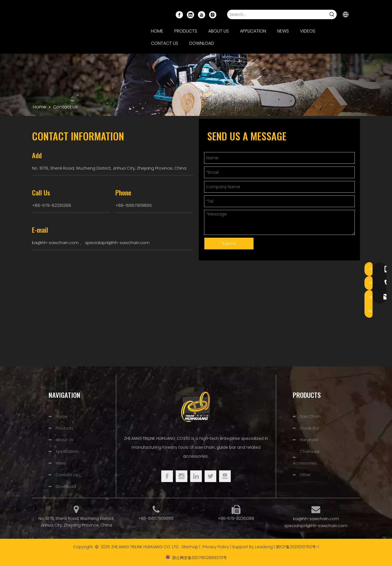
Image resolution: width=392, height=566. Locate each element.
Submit (229, 244)
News (61, 463)
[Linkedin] (190, 14)
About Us (64, 440)
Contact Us (67, 475)
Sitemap (190, 547)
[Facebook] (179, 14)
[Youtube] (202, 14)
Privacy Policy (216, 547)
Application (67, 451)
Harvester (309, 440)
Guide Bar (310, 428)
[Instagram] (213, 14)
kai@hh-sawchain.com (55, 243)
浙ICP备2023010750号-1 (297, 547)
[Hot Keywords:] (332, 14)
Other (305, 475)
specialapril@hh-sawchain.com (117, 243)
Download (66, 486)
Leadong (264, 547)
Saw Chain (310, 416)
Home (62, 416)
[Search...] (277, 14)
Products (64, 428)
